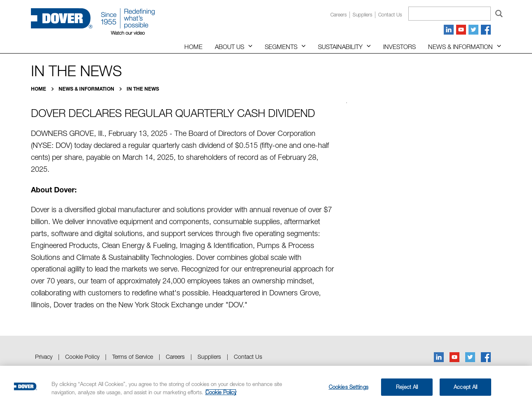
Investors (399, 47)
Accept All (465, 387)
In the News (143, 89)
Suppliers (363, 15)
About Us (230, 47)
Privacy (44, 357)
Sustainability (340, 47)
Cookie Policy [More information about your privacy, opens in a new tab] (221, 392)
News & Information (460, 47)
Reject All (407, 387)
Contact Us (248, 357)
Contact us (390, 15)
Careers (339, 15)
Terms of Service (133, 357)
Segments (281, 47)
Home (193, 47)
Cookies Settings (348, 387)
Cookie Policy (82, 357)
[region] (266, 386)
